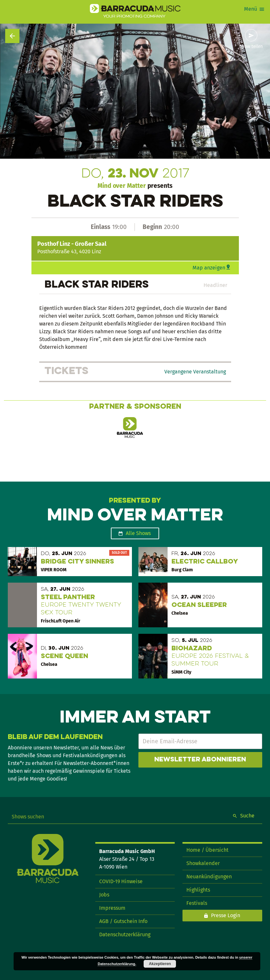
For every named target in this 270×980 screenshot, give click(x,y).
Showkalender (203, 863)
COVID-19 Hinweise (121, 881)
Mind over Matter (122, 186)
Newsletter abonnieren (200, 760)
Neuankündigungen (209, 877)
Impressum (112, 908)
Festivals (197, 903)
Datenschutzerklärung (125, 934)
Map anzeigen (209, 268)
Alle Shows (138, 533)
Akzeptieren (160, 964)
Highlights (198, 890)
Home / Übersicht (207, 850)
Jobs (104, 895)
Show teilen (251, 47)
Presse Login (226, 915)
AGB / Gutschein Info (123, 921)
